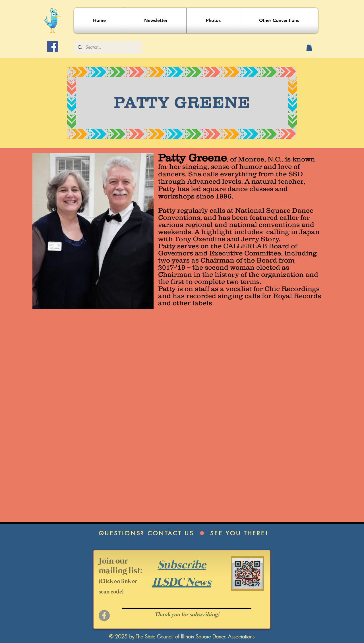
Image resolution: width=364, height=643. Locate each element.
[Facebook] (52, 47)
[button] (309, 47)
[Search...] (108, 47)
